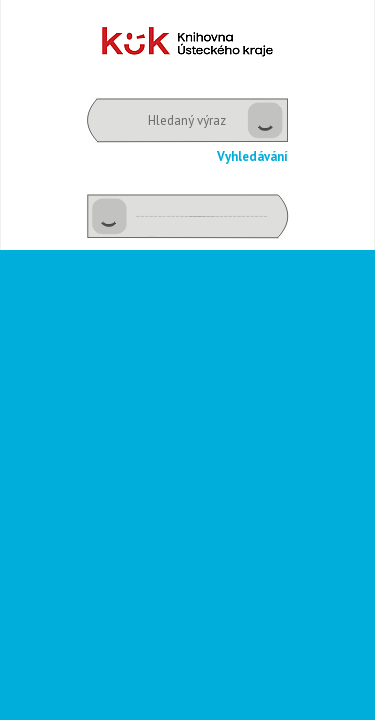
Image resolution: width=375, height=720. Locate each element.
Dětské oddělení (187, 41)
